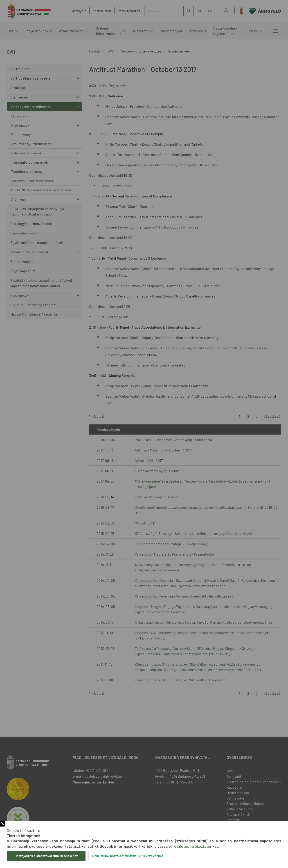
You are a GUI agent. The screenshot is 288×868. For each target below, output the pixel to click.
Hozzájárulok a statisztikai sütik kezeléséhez (46, 856)
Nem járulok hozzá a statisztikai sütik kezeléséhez (128, 856)
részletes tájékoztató (191, 846)
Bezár (3, 824)
